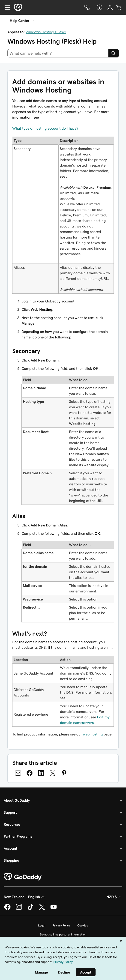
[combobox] (58, 53)
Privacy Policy (61, 925)
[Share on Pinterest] (64, 773)
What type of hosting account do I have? (45, 128)
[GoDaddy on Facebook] (7, 909)
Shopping (11, 860)
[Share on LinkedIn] (41, 773)
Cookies (83, 925)
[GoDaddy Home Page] (23, 877)
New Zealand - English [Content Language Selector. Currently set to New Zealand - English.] (25, 897)
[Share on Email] (18, 773)
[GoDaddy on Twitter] (42, 909)
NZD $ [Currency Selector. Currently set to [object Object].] (114, 897)
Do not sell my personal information (63, 934)
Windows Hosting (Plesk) (46, 32)
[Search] (114, 53)
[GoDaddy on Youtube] (54, 909)
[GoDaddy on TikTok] (30, 909)
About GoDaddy (17, 800)
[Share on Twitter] (53, 773)
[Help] (99, 7)
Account (10, 848)
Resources (12, 824)
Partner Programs (18, 836)
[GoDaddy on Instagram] (19, 909)
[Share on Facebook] (30, 773)
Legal (42, 925)
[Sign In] (110, 7)
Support (10, 812)
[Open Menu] (6, 7)
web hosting (93, 734)
